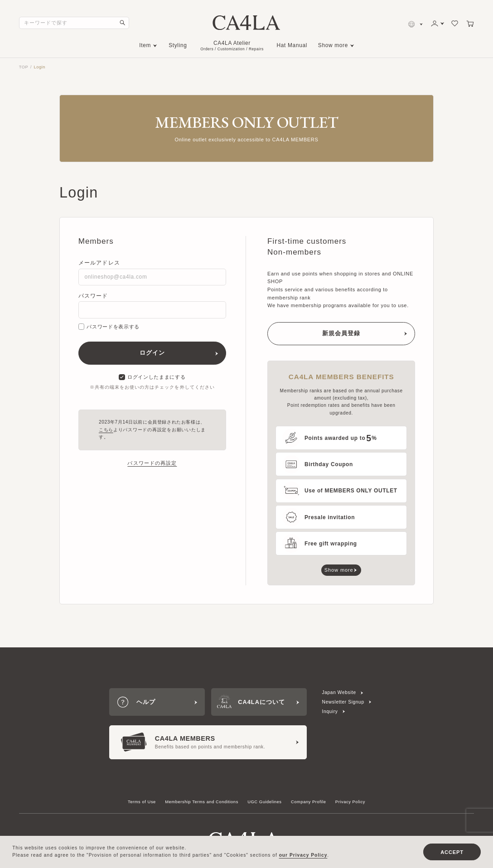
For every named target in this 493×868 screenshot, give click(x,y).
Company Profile (309, 802)
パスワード (93, 296)
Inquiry (330, 711)
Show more (333, 45)
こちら (106, 430)
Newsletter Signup (343, 702)
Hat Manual (292, 45)
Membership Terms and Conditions (202, 802)
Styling (178, 45)
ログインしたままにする (152, 377)
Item (145, 45)
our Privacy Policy (303, 855)
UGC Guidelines (264, 802)
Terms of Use (142, 802)
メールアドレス (99, 263)
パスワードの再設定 (152, 463)
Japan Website (339, 692)
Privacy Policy (350, 802)
